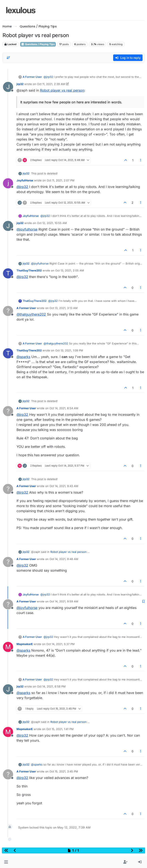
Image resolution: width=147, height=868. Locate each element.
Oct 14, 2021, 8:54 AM (64, 408)
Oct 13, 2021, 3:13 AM (64, 308)
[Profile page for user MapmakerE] (8, 647)
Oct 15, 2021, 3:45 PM (64, 771)
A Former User (32, 77)
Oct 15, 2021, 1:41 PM (60, 729)
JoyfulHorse (25, 180)
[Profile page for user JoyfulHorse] (8, 183)
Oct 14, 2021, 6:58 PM (51, 686)
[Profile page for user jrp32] (8, 87)
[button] (6, 862)
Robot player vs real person (62, 90)
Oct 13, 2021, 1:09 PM (69, 350)
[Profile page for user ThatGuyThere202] (8, 273)
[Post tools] (141, 160)
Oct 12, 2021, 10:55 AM (52, 223)
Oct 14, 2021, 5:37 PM (60, 644)
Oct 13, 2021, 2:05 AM (70, 270)
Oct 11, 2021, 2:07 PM (61, 180)
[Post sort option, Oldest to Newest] (8, 58)
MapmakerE (25, 644)
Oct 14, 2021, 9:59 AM (64, 601)
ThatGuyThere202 (29, 270)
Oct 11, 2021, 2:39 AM (51, 84)
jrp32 (20, 84)
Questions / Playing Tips (38, 44)
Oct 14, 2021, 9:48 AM (64, 559)
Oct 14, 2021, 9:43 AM (64, 486)
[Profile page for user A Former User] (8, 311)
